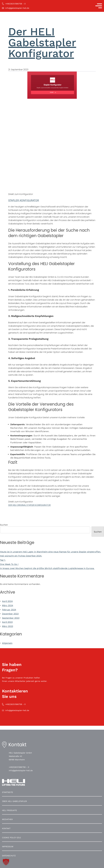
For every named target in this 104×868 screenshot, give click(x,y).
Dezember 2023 (10, 614)
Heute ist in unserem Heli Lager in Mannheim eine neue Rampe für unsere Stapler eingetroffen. (50, 552)
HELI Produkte (9, 810)
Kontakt (6, 828)
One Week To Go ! (9, 564)
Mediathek (7, 819)
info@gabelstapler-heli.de (21, 770)
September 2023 (11, 618)
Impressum (8, 847)
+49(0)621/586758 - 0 (19, 767)
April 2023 (7, 622)
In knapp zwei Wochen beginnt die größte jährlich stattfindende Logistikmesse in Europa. (47, 568)
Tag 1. (3, 560)
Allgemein (7, 643)
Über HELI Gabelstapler (14, 801)
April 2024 (7, 601)
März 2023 (8, 626)
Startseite (8, 792)
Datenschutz (9, 856)
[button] (6, 862)
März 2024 (8, 605)
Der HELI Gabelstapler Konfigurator (42, 43)
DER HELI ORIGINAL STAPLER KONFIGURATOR (29, 505)
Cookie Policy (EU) (11, 838)
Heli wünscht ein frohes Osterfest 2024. (21, 556)
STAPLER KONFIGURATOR (24, 200)
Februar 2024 (9, 610)
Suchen (4, 525)
